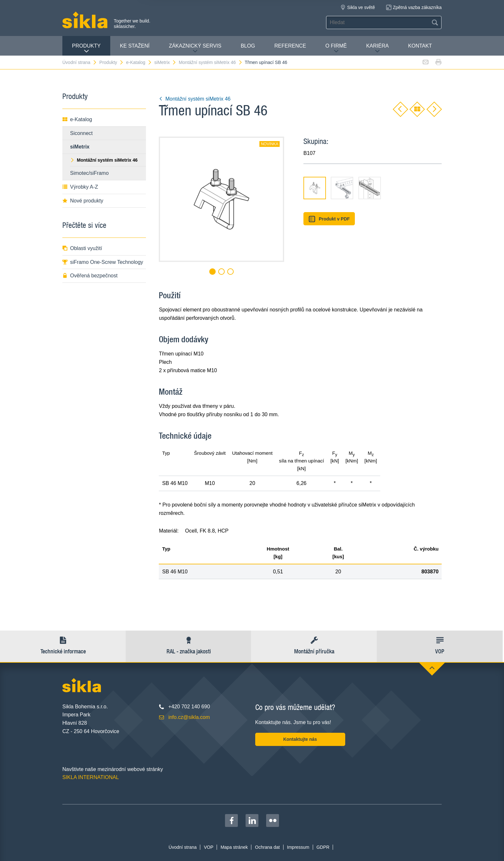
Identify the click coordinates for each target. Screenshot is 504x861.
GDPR (323, 847)
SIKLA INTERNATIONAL (91, 777)
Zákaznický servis (195, 48)
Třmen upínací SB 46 (266, 62)
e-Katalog (139, 62)
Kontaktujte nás (300, 739)
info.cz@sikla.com (189, 717)
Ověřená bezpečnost (90, 276)
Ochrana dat (267, 847)
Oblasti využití (82, 248)
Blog (248, 46)
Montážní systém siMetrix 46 (211, 62)
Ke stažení (135, 46)
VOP (209, 847)
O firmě (336, 48)
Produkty (86, 48)
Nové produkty (83, 201)
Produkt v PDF (329, 219)
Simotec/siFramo (89, 173)
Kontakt (420, 46)
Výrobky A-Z (80, 187)
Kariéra (377, 48)
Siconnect (81, 133)
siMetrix (165, 62)
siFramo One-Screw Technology (103, 262)
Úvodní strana (80, 62)
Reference (290, 46)
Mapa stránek (234, 847)
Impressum (298, 847)
